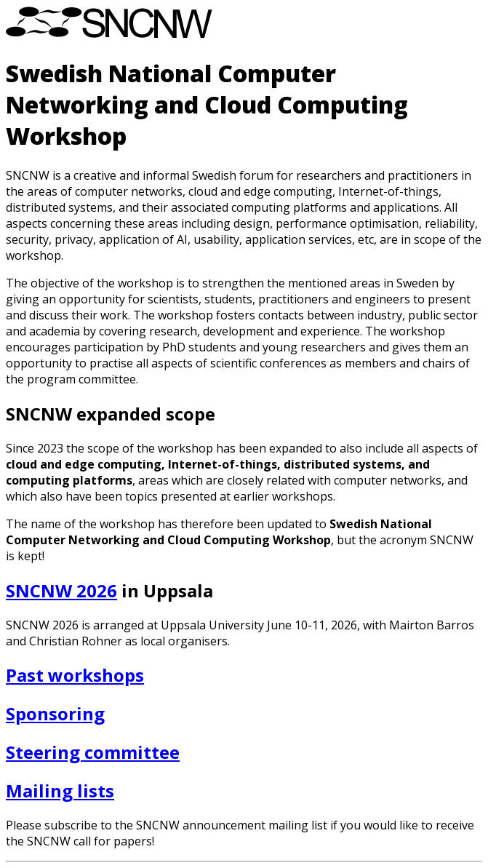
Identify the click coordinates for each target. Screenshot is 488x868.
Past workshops (75, 675)
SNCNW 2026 (61, 590)
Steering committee (93, 752)
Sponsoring (55, 713)
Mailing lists (60, 791)
